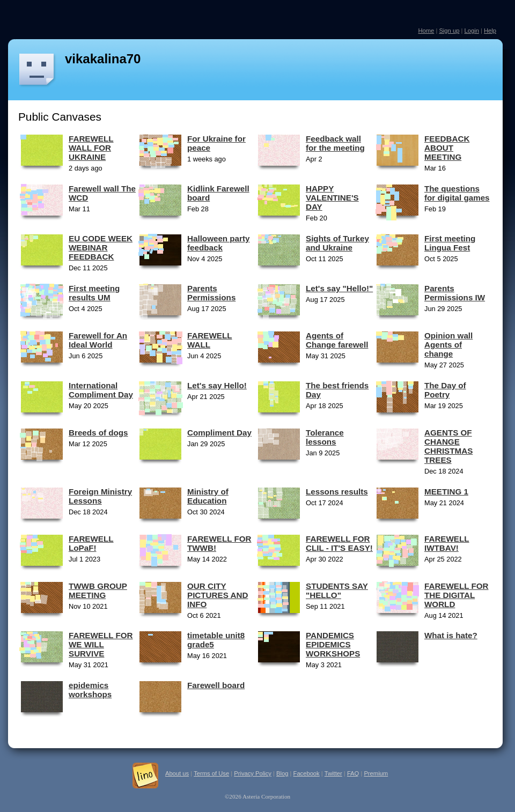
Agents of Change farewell (337, 340)
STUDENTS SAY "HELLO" (337, 590)
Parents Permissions (211, 293)
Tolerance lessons (325, 437)
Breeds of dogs (98, 433)
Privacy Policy (253, 773)
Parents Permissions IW (455, 293)
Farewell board (216, 685)
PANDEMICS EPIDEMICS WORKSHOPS (333, 644)
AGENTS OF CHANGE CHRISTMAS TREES (448, 446)
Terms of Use (211, 773)
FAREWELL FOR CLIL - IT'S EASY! (339, 543)
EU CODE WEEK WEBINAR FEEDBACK (101, 248)
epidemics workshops (90, 690)
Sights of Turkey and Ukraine (337, 243)
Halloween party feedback (218, 243)
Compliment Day (219, 433)
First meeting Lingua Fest (450, 243)
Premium (376, 773)
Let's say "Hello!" (339, 288)
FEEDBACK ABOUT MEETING (447, 148)
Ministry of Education (208, 496)
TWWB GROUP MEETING (98, 590)
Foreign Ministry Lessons (100, 496)
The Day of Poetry (445, 390)
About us (177, 773)
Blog (282, 773)
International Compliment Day (101, 390)
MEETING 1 (446, 492)
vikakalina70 (103, 59)
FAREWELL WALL (210, 340)
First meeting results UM (94, 293)
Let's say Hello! (217, 385)
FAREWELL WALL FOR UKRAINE (91, 148)
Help (490, 31)
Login (471, 31)
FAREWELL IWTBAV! (447, 543)
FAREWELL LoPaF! (91, 543)
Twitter (333, 773)
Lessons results (337, 492)
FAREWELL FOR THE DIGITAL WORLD (457, 595)
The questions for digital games (457, 193)
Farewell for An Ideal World (98, 340)
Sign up (449, 31)
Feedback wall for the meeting (335, 143)
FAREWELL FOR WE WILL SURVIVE (101, 644)
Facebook (307, 773)
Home (426, 31)
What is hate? (451, 635)
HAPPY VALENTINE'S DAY (332, 198)
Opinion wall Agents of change (448, 345)
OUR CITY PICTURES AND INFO (218, 595)
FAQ (353, 773)
